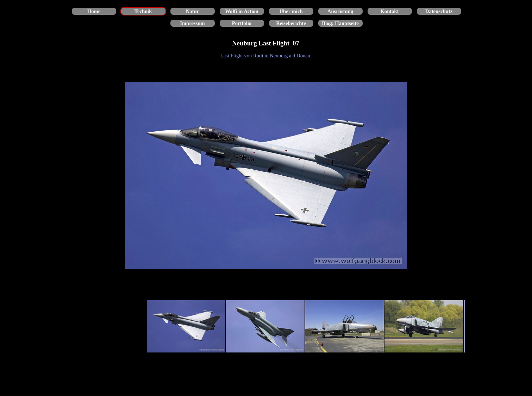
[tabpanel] (266, 56)
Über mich (291, 11)
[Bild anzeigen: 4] (424, 326)
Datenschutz (439, 11)
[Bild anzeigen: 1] (186, 326)
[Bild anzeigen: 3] (345, 326)
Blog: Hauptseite (340, 23)
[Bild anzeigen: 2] (265, 326)
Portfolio (242, 23)
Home (94, 11)
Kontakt (389, 11)
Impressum (192, 23)
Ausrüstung (340, 11)
